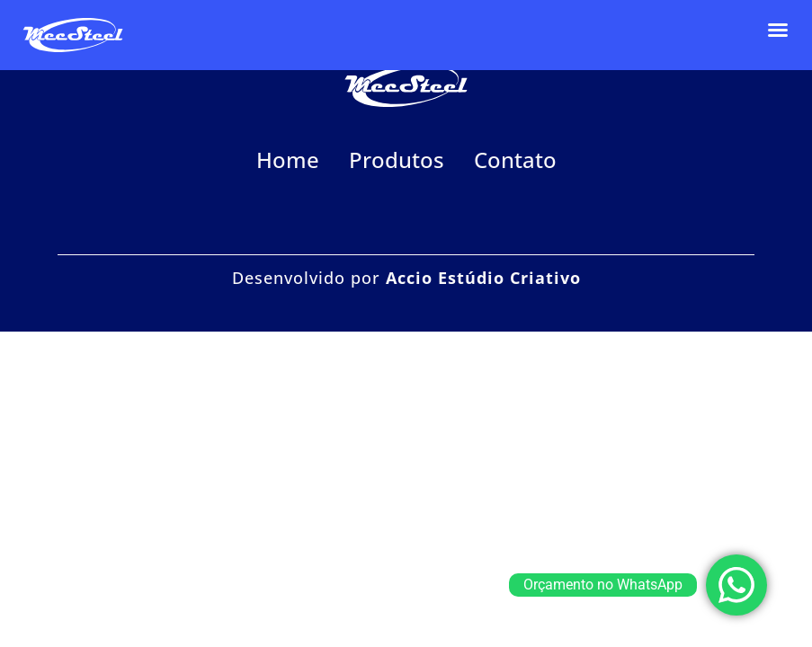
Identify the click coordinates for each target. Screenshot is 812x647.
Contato (515, 160)
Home (288, 160)
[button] (778, 30)
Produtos (397, 160)
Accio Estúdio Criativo (483, 278)
